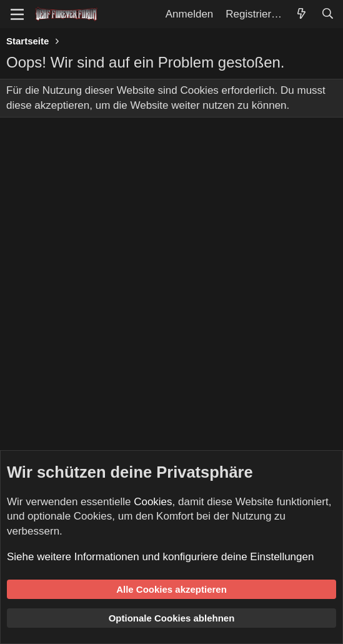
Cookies (153, 502)
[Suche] (327, 14)
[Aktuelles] (301, 14)
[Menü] (17, 14)
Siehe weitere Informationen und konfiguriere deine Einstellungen (160, 557)
